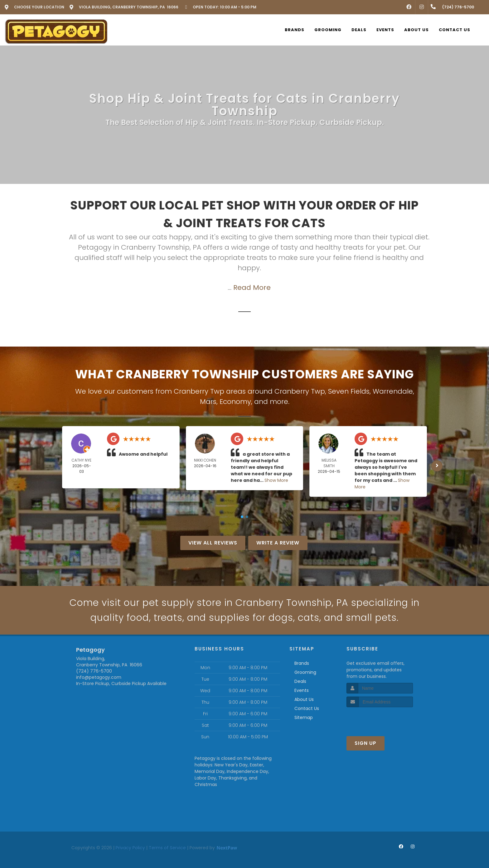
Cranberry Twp (300, 391)
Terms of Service (167, 848)
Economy (235, 402)
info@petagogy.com (99, 677)
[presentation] (380, 719)
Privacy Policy (130, 848)
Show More (276, 480)
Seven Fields (349, 391)
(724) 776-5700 (94, 671)
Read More (252, 288)
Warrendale (393, 391)
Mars (208, 402)
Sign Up (366, 743)
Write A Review (278, 543)
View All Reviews (213, 543)
